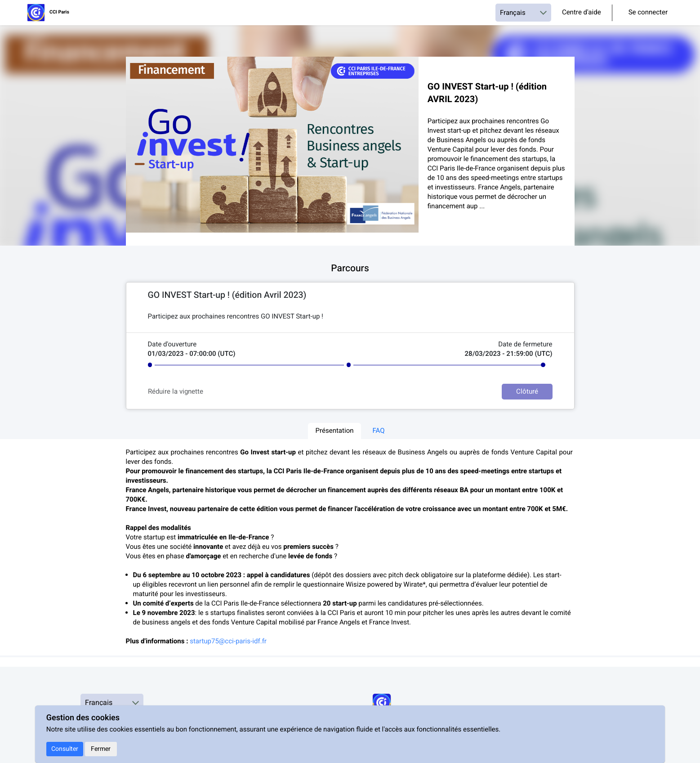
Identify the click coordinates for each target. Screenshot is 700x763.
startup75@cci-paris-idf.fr (228, 642)
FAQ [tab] (379, 431)
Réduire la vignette (176, 392)
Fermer (101, 749)
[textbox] (350, 317)
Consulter (65, 749)
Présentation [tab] (334, 431)
